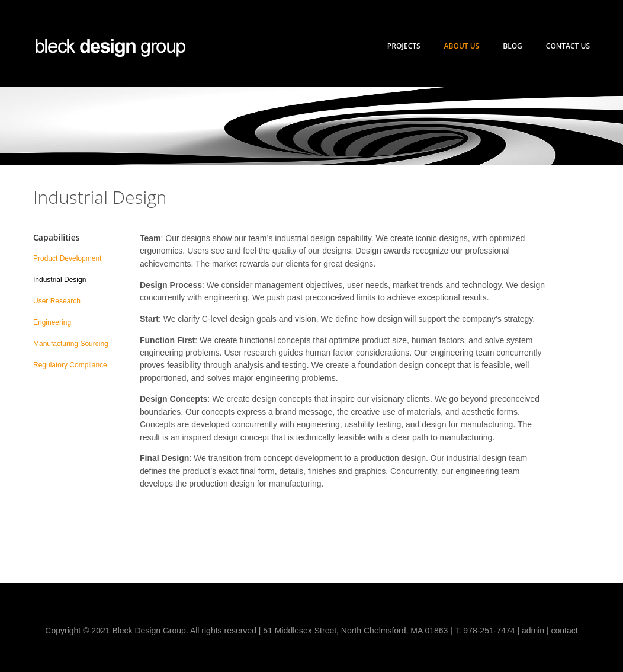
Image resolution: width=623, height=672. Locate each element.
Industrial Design (60, 280)
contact (565, 631)
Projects (404, 46)
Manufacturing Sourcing (71, 344)
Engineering (52, 322)
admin (533, 631)
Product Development (67, 258)
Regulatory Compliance (70, 365)
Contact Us (568, 46)
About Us (462, 46)
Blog (513, 46)
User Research (57, 301)
